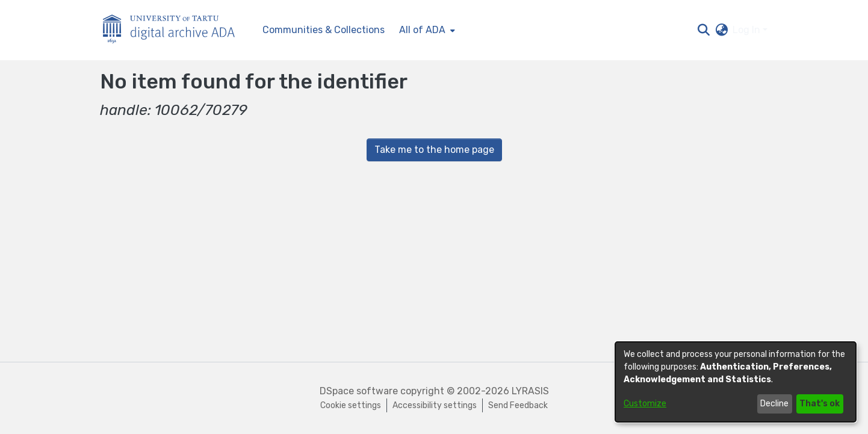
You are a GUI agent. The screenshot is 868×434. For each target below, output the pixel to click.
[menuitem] (426, 30)
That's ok (820, 404)
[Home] (175, 30)
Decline (774, 404)
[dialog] (736, 382)
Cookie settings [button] (351, 405)
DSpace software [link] (359, 391)
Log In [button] (748, 30)
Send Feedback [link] (518, 405)
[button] (703, 30)
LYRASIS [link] (530, 391)
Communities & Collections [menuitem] (324, 30)
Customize (645, 404)
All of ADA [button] (422, 30)
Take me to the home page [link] (434, 150)
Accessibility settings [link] (435, 405)
